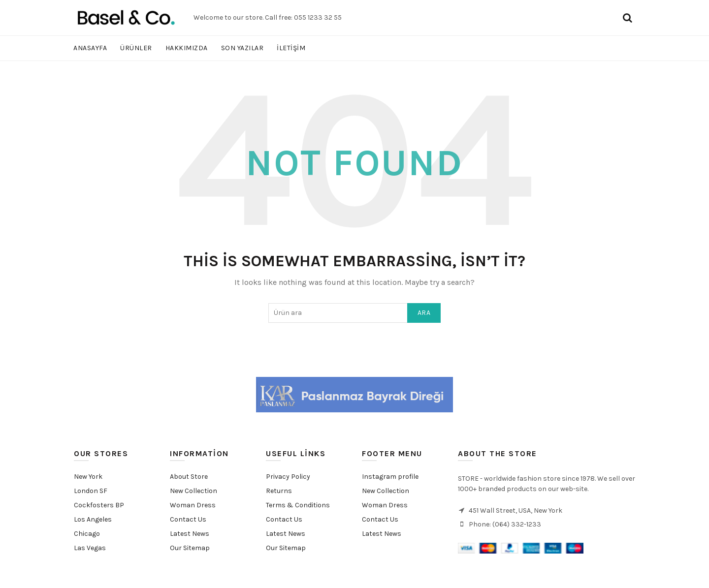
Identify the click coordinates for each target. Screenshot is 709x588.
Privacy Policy (288, 477)
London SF (91, 491)
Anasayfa (90, 48)
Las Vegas (90, 548)
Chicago (87, 534)
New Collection (193, 491)
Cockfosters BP (99, 505)
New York (88, 477)
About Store (189, 477)
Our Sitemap (190, 548)
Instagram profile (390, 477)
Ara (424, 313)
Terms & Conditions (298, 505)
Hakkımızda (187, 48)
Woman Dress (193, 505)
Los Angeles (93, 519)
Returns (279, 491)
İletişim (291, 48)
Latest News (190, 534)
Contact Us (188, 519)
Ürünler (136, 48)
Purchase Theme (385, 548)
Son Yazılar (242, 48)
